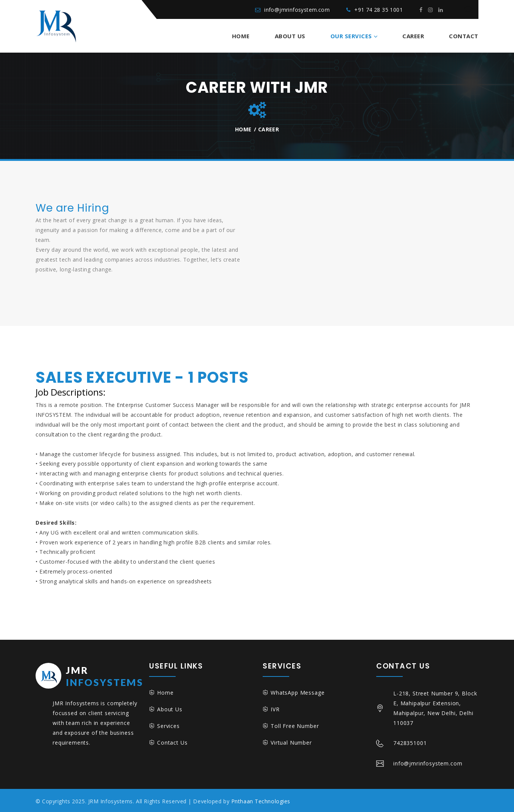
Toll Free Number (295, 726)
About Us (290, 36)
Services (168, 726)
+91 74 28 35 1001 (378, 10)
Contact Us (172, 743)
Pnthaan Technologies (261, 801)
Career (413, 36)
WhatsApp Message (297, 693)
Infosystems (90, 676)
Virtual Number (291, 743)
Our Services (351, 36)
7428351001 (410, 743)
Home (241, 36)
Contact (464, 36)
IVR (275, 709)
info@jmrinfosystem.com (297, 10)
